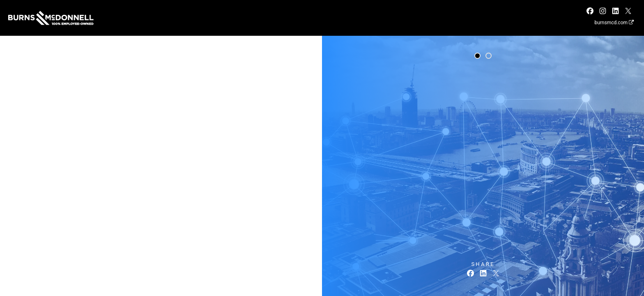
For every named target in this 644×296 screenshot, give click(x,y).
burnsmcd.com (614, 23)
